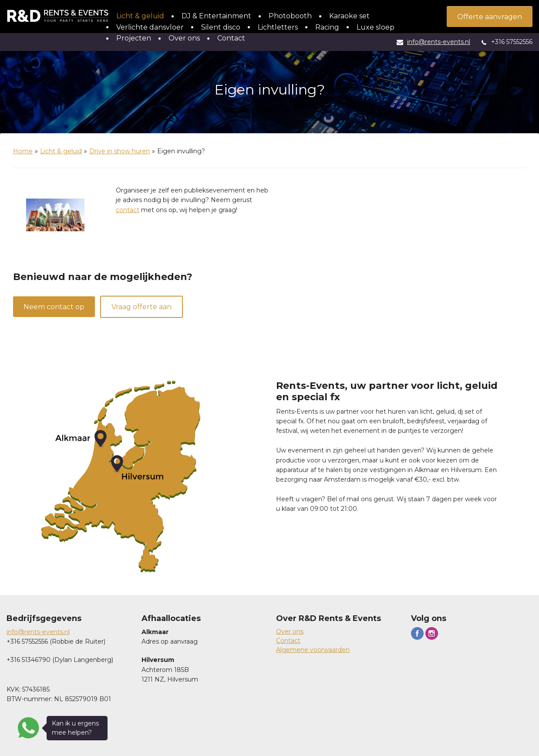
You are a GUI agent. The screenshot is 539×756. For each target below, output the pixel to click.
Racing (327, 27)
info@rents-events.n (37, 632)
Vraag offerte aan (141, 307)
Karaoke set (349, 16)
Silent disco (221, 27)
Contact (231, 38)
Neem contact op (54, 307)
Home (23, 151)
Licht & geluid (140, 16)
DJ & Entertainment (216, 16)
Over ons (184, 38)
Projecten (134, 38)
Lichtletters (278, 27)
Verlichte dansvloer (150, 27)
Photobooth (290, 16)
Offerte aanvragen (490, 17)
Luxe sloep (376, 27)
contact (128, 210)
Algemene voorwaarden (313, 650)
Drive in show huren (120, 151)
